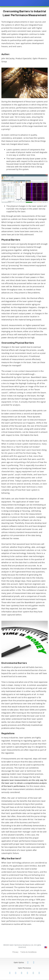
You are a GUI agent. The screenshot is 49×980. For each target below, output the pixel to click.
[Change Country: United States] (46, 947)
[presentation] (25, 490)
